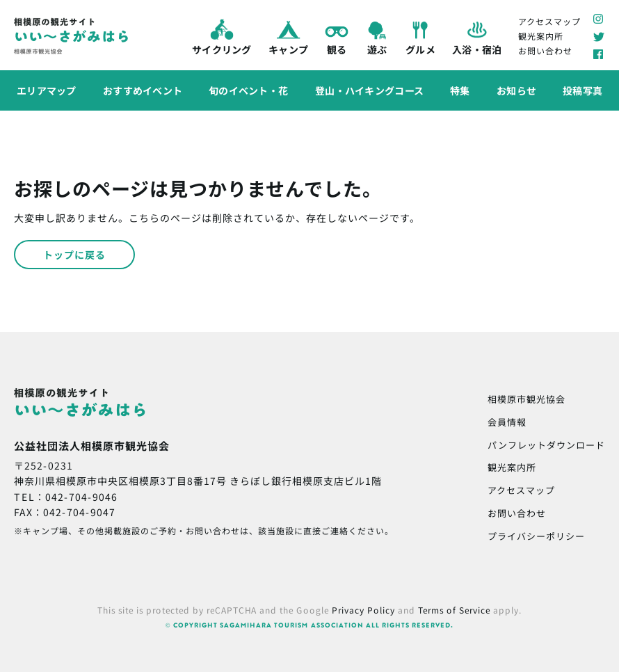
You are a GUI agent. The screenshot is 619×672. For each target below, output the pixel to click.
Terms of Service (454, 610)
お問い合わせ (545, 50)
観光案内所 (541, 36)
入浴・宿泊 (476, 36)
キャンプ (288, 36)
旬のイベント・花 (248, 90)
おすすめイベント (143, 90)
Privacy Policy (363, 610)
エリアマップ (47, 90)
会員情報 (507, 422)
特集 (460, 90)
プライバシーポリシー (536, 536)
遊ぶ (377, 36)
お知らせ (516, 90)
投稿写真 (582, 90)
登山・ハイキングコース (369, 90)
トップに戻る (74, 255)
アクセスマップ (549, 21)
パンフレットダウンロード (546, 445)
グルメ (420, 36)
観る (337, 36)
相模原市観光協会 (526, 399)
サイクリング (222, 35)
